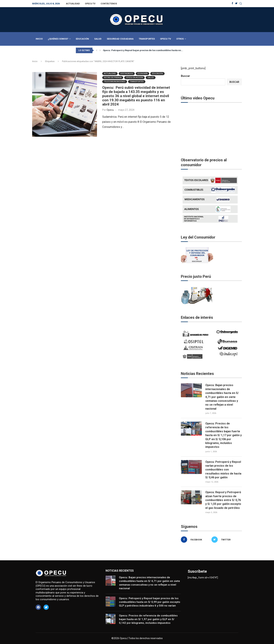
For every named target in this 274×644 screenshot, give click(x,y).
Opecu (110, 110)
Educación (82, 39)
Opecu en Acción (134, 77)
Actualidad (73, 4)
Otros (180, 39)
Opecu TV (90, 4)
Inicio (39, 39)
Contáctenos (109, 4)
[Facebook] (232, 4)
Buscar (185, 76)
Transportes (147, 39)
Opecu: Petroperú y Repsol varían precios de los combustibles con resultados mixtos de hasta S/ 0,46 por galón (223, 470)
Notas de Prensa (113, 77)
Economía (143, 73)
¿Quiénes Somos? (58, 39)
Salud (98, 39)
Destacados (127, 73)
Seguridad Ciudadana (120, 39)
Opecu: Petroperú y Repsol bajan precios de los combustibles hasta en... (143, 50)
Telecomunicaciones (115, 81)
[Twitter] (236, 4)
